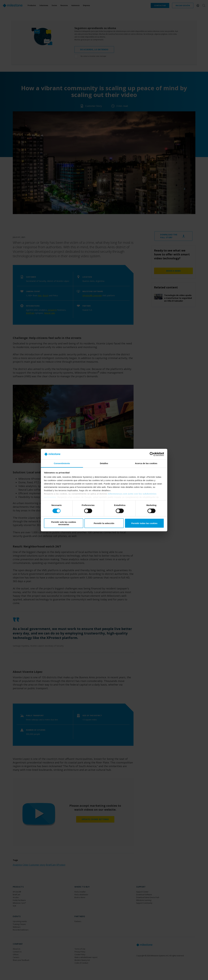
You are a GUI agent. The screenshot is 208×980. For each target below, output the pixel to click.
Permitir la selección (104, 523)
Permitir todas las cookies (144, 523)
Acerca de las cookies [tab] (146, 463)
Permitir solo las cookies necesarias (64, 523)
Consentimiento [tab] (62, 463)
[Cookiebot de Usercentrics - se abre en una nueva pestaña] (152, 454)
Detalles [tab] (104, 463)
